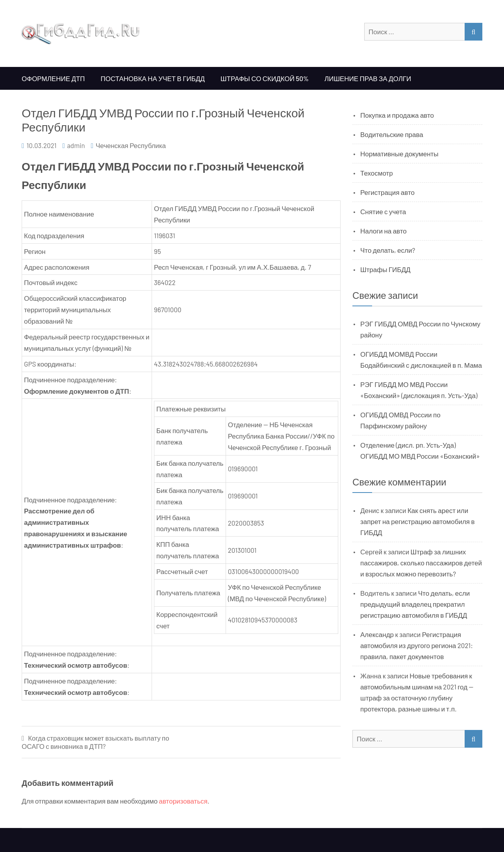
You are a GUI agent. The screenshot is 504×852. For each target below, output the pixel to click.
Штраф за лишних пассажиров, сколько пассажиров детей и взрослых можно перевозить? (421, 563)
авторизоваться (183, 801)
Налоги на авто (384, 231)
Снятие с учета (383, 211)
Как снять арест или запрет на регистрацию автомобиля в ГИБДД (418, 521)
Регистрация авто (387, 192)
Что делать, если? (388, 250)
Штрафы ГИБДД (385, 269)
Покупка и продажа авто (397, 115)
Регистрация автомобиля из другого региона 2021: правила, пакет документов (417, 645)
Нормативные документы (399, 154)
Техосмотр (377, 173)
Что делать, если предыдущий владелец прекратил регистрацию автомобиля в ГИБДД (415, 604)
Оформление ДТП (53, 78)
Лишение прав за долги (368, 78)
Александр (377, 634)
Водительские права (392, 134)
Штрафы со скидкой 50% (265, 78)
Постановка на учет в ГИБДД (153, 78)
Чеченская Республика (131, 145)
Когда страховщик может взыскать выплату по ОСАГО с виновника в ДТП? (95, 742)
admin (76, 145)
